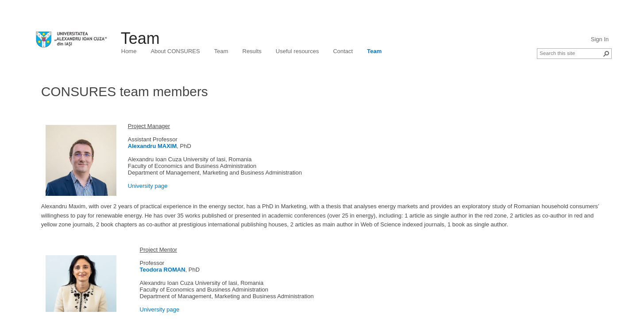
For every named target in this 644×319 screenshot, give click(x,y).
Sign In (600, 39)
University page (148, 186)
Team (140, 38)
